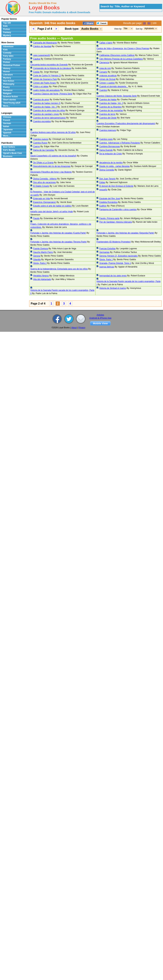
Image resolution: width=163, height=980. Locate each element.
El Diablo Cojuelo (41, 186)
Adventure (8, 47)
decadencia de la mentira (111, 163)
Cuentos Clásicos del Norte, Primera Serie (53, 94)
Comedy (7, 53)
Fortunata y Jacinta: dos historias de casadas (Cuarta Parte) (58, 233)
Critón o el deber (41, 87)
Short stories (10, 100)
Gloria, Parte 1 (106, 260)
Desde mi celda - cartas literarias (114, 166)
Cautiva (37, 59)
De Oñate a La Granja (43, 163)
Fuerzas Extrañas (107, 249)
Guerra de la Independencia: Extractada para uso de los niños (59, 269)
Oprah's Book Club (12, 153)
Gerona (37, 256)
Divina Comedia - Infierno (45, 179)
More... (7, 106)
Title (126, 28)
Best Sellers (9, 147)
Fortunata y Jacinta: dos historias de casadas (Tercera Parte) (58, 242)
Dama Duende (106, 150)
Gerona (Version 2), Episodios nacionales (118, 256)
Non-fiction (9, 81)
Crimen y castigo (107, 83)
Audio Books (90, 29)
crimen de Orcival (107, 79)
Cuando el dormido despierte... (114, 87)
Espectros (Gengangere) (45, 202)
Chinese (7, 117)
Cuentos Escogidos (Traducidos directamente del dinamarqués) (126, 123)
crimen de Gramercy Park (45, 79)
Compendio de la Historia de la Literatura (52, 68)
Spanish (7, 133)
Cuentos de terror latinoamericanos (49, 118)
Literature (8, 75)
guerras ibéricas (107, 267)
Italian (6, 126)
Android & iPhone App (100, 318)
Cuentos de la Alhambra (110, 107)
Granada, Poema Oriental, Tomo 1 (115, 263)
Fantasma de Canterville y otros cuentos (118, 209)
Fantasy (7, 32)
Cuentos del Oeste (108, 118)
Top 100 (7, 23)
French (7, 120)
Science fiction (11, 97)
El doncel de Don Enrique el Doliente (116, 186)
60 (149, 23)
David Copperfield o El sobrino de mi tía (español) (53, 156)
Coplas (36, 72)
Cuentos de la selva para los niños (49, 110)
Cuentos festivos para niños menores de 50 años (53, 132)
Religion (7, 93)
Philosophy (9, 84)
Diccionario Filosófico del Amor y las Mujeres (51, 172)
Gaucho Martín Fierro (43, 252)
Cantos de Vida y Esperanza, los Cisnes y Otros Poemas (123, 48)
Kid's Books (9, 150)
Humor (7, 72)
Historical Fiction (12, 65)
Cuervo (37, 146)
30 (144, 23)
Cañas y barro (106, 43)
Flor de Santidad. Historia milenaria (116, 222)
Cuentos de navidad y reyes (46, 114)
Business (8, 156)
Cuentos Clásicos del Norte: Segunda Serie (117, 96)
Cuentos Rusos (40, 143)
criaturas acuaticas (108, 76)
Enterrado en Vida (42, 199)
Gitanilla (37, 260)
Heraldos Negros (41, 276)
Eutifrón (103, 206)
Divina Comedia (107, 170)
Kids (5, 26)
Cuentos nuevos (41, 139)
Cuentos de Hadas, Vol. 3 (45, 107)
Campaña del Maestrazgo (45, 43)
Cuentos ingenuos (108, 130)
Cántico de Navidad (42, 46)
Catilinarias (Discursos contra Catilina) (117, 55)
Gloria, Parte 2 (40, 263)
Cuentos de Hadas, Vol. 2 (111, 103)
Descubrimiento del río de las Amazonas (52, 166)
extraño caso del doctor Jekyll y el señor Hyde (52, 212)
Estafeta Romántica (108, 202)
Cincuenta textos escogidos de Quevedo (49, 65)
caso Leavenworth (42, 55)
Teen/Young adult (12, 103)
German (7, 123)
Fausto (36, 218)
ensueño (103, 190)
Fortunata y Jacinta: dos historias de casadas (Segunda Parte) (125, 233)
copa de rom (105, 68)
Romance (8, 90)
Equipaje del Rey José (110, 199)
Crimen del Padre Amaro (45, 83)
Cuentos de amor (41, 100)
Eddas (102, 182)
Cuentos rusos (106, 139)
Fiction (7, 29)
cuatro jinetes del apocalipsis (46, 90)
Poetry (6, 87)
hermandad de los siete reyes (113, 276)
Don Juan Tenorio (107, 179)
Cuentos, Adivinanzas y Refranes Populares (120, 143)
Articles (100, 315)
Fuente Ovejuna (41, 249)
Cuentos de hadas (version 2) (47, 103)
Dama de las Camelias (44, 150)
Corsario (103, 72)
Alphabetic (149, 28)
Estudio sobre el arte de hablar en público (52, 206)
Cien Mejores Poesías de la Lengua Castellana (121, 59)
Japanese (8, 130)
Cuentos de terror (107, 114)
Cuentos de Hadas (108, 100)
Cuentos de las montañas (111, 110)
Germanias (104, 252)
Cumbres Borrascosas (110, 146)
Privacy (82, 328)
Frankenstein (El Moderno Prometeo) (114, 242)
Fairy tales (8, 56)
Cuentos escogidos (42, 121)
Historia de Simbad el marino (113, 288)
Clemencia (104, 63)
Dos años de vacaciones (45, 182)
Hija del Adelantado (42, 279)
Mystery (7, 35)
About (74, 328)
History (7, 68)
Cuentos (103, 90)
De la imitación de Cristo (111, 154)
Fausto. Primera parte (109, 218)
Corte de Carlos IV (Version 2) (47, 76)
